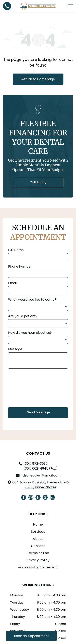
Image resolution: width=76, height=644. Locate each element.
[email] (52, 498)
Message (15, 349)
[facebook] (24, 498)
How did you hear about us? (30, 333)
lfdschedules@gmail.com (41, 475)
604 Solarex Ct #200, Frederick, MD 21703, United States (41, 485)
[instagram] (31, 498)
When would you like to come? (32, 300)
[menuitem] (38, 525)
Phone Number (20, 266)
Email (12, 283)
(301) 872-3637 (36, 464)
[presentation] (25, 387)
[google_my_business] (45, 498)
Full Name (16, 250)
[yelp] (38, 498)
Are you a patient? (23, 316)
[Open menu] (70, 6)
